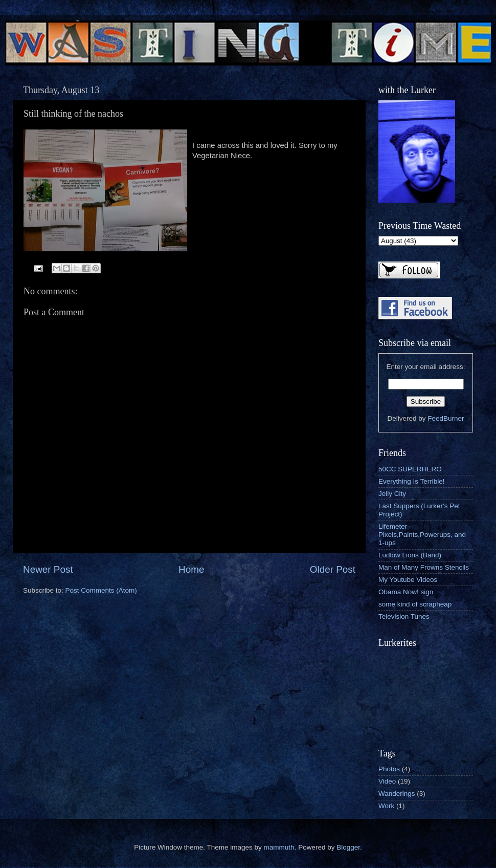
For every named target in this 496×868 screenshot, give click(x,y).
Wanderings (397, 794)
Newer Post (48, 569)
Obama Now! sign (406, 592)
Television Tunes (404, 616)
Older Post (333, 569)
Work (386, 806)
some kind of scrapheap (415, 604)
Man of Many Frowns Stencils (424, 567)
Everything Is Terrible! (412, 481)
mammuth (279, 847)
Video (387, 781)
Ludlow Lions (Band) (410, 555)
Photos (389, 769)
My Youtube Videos (408, 580)
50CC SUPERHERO (410, 469)
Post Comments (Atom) (101, 590)
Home (191, 569)
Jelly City (392, 494)
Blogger (348, 847)
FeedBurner (446, 418)
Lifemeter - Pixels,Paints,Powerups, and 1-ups (422, 535)
